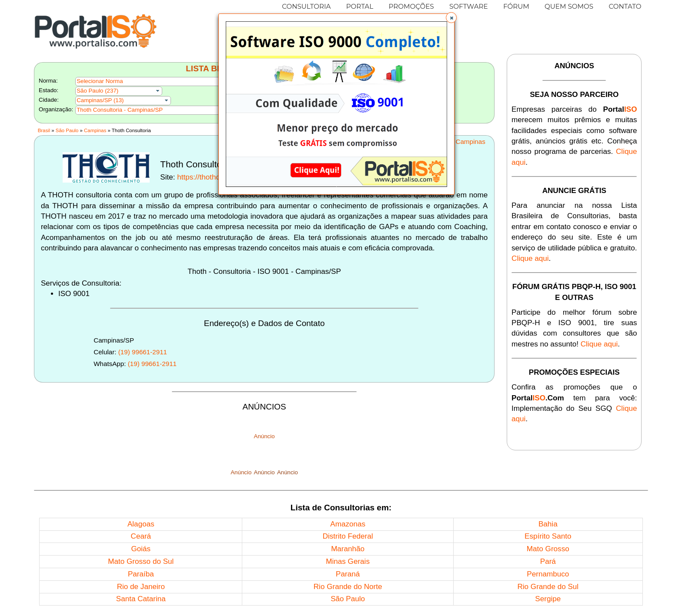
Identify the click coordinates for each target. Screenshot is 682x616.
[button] (451, 18)
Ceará (141, 536)
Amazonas (348, 524)
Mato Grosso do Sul (141, 561)
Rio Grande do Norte (348, 587)
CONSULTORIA (306, 6)
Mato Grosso (548, 549)
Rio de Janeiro (141, 587)
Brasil (44, 130)
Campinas (95, 130)
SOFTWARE (469, 6)
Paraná (348, 574)
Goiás (141, 549)
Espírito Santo (548, 536)
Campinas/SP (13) (100, 100)
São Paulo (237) (97, 91)
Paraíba (141, 574)
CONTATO (625, 6)
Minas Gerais (348, 561)
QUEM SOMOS (569, 6)
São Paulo (67, 130)
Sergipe (548, 599)
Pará (548, 561)
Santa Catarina (141, 599)
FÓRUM (516, 6)
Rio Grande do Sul (548, 587)
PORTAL (360, 6)
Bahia (548, 524)
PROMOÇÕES (411, 6)
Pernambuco (548, 574)
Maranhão (348, 549)
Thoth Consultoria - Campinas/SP (120, 110)
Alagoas (141, 524)
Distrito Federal (348, 536)
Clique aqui (530, 258)
